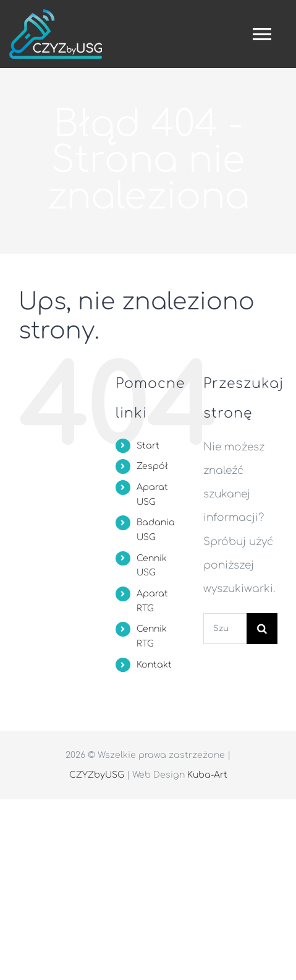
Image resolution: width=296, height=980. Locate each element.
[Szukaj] (262, 629)
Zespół (152, 466)
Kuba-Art (207, 775)
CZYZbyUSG (97, 775)
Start (148, 446)
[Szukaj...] (225, 629)
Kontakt (154, 665)
